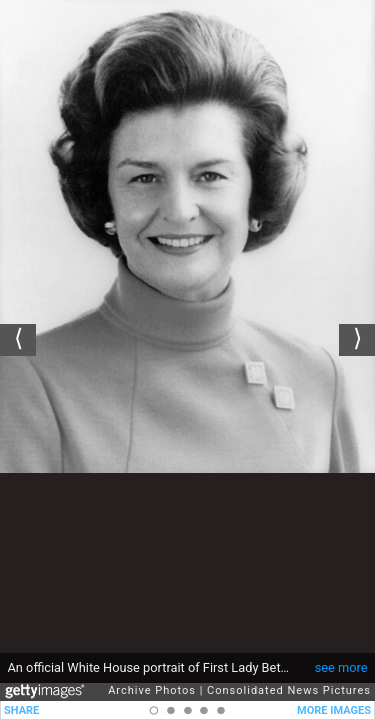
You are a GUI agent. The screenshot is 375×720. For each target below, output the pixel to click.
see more (341, 657)
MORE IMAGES (334, 710)
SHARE (21, 710)
